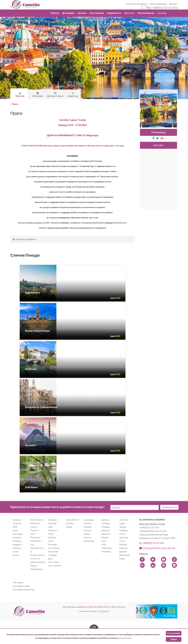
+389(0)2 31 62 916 (164, 8)
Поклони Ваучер (146, 13)
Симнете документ (24, 239)
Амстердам (18, 534)
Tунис (122, 541)
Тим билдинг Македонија (24, 590)
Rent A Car (129, 13)
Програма (38, 95)
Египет (122, 534)
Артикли (82, 13)
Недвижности (114, 13)
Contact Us (104, 611)
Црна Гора (124, 537)
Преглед (20, 95)
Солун (15, 552)
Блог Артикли (97, 13)
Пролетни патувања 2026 (17, 523)
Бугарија (70, 523)
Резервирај (158, 132)
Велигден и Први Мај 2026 (53, 523)
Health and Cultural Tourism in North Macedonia (35, 530)
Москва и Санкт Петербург (53, 541)
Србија (69, 527)
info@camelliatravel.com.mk (157, 548)
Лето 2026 (124, 520)
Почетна (55, 13)
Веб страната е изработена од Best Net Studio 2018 (85, 607)
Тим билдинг (18, 583)
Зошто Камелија (158, 4)
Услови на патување (136, 4)
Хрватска (123, 548)
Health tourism (37, 520)
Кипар (122, 559)
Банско (16, 555)
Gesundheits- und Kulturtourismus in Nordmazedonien (38, 548)
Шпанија (123, 552)
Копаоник (17, 537)
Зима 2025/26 (72, 520)
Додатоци (73, 95)
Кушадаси (17, 541)
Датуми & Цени (55, 95)
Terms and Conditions (88, 611)
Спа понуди (89, 520)
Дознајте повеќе (125, 638)
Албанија (123, 530)
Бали (104, 541)
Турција (123, 527)
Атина (15, 530)
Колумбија (106, 552)
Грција (122, 523)
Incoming (162, 13)
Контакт (173, 4)
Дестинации (68, 13)
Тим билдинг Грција (21, 586)
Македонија (124, 555)
